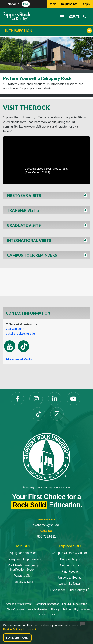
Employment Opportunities (23, 559)
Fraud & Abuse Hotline (75, 604)
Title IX (54, 615)
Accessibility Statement (19, 604)
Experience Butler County (70, 590)
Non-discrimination (38, 609)
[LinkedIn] (55, 399)
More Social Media (19, 359)
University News (70, 584)
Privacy (55, 609)
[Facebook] (17, 399)
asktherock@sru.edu (20, 333)
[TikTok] (38, 414)
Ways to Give (23, 576)
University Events (70, 578)
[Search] (84, 17)
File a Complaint (16, 609)
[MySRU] (74, 17)
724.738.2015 (15, 329)
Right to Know (82, 609)
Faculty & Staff (23, 582)
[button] (46, 196)
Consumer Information (47, 604)
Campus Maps (70, 559)
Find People (70, 572)
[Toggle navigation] (62, 17)
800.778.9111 (46, 537)
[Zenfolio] (57, 414)
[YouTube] (73, 399)
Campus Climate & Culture (70, 553)
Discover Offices (70, 565)
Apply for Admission (23, 553)
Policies (67, 609)
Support (43, 615)
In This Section (48, 31)
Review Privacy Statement (20, 629)
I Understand (17, 637)
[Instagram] (36, 399)
